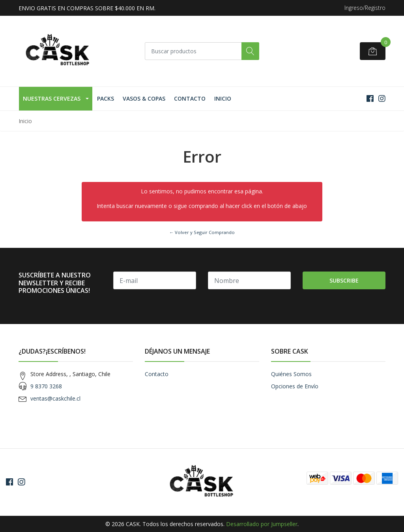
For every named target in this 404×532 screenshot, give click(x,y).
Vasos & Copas (144, 98)
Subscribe (344, 280)
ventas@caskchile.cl (55, 398)
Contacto (190, 98)
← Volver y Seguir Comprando (202, 232)
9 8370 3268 (46, 386)
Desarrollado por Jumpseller (262, 524)
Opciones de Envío (295, 386)
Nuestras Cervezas (52, 98)
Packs (106, 98)
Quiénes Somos (291, 374)
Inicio (223, 98)
